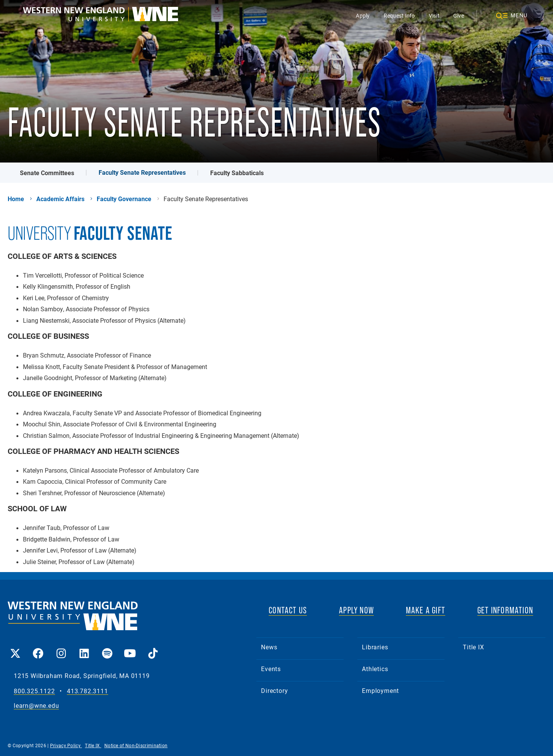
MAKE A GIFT (426, 610)
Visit (434, 15)
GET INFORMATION (505, 610)
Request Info (399, 15)
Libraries (375, 647)
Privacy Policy (66, 745)
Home (16, 199)
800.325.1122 (34, 691)
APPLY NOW (356, 610)
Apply (363, 15)
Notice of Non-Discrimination (136, 745)
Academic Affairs (60, 199)
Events (271, 669)
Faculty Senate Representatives (142, 172)
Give (459, 15)
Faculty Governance (124, 199)
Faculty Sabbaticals (237, 173)
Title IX (473, 647)
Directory (274, 690)
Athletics (375, 669)
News (269, 647)
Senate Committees (47, 173)
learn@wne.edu (36, 706)
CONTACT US (288, 610)
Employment (380, 690)
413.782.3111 (88, 691)
